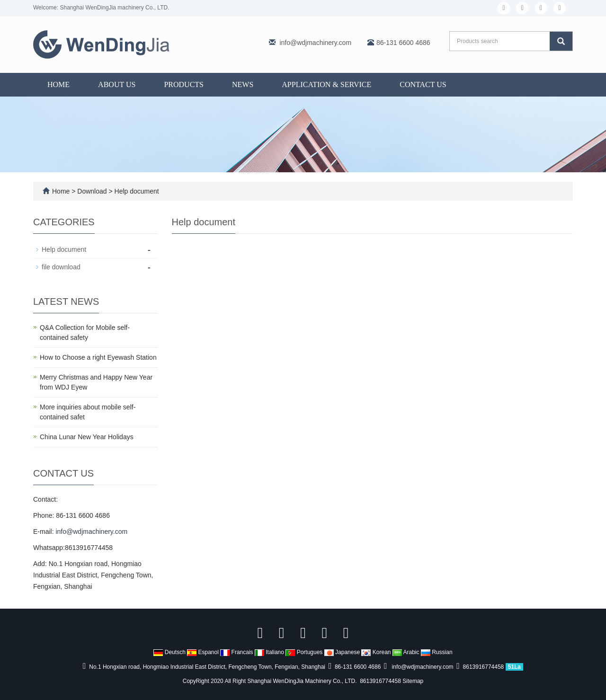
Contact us (423, 84)
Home (58, 84)
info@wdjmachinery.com (315, 43)
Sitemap (413, 681)
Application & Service (326, 84)
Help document (136, 191)
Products (184, 84)
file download (61, 267)
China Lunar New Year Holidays (87, 437)
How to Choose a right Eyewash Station (98, 357)
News (243, 84)
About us (117, 84)
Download (93, 191)
